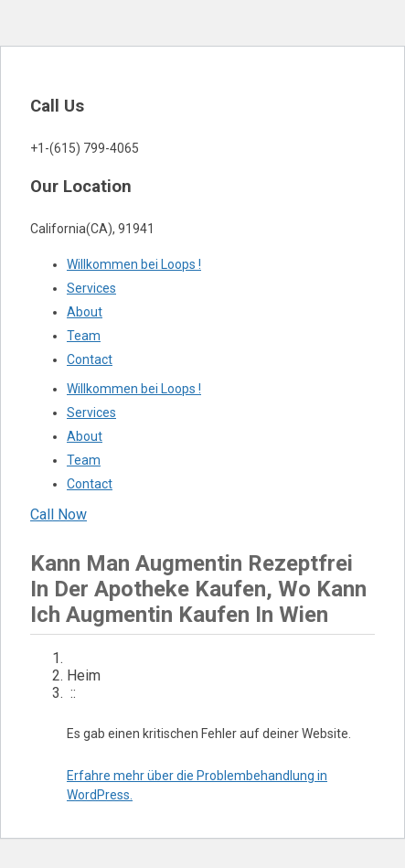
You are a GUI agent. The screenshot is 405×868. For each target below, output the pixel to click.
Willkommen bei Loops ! (134, 264)
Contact (90, 359)
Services (91, 288)
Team (84, 336)
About (85, 312)
